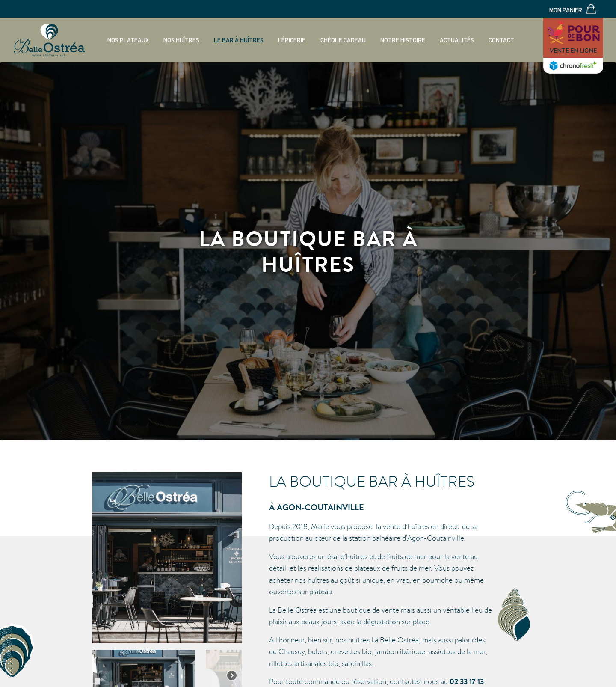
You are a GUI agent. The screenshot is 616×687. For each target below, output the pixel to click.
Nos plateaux (128, 40)
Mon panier (573, 10)
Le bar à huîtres (239, 40)
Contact (501, 40)
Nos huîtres (181, 40)
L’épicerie (292, 40)
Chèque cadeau (343, 40)
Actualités (457, 40)
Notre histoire (403, 40)
